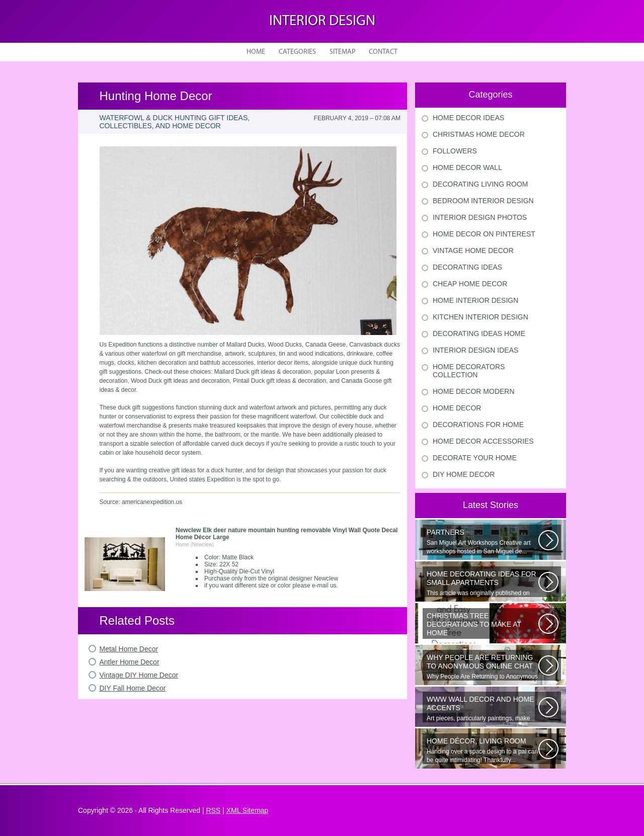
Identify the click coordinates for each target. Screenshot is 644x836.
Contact (383, 52)
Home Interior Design (475, 300)
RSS (213, 810)
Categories (297, 52)
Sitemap (342, 52)
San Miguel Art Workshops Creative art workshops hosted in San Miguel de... (482, 541)
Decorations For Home (478, 425)
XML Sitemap (248, 810)
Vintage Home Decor (473, 250)
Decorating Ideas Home (479, 333)
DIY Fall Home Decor (133, 688)
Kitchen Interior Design (480, 317)
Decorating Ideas (467, 267)
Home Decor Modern (474, 391)
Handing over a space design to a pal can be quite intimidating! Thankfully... (482, 750)
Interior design (322, 21)
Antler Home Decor (130, 662)
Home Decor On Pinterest (484, 234)
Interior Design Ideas (475, 350)
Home (256, 52)
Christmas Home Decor (479, 134)
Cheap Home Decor (470, 284)
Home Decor (457, 408)
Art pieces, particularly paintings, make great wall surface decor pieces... (482, 709)
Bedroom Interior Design (483, 201)
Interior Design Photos (480, 217)
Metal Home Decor (129, 649)
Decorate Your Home (475, 458)
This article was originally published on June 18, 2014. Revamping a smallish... (482, 583)
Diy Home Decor (464, 474)
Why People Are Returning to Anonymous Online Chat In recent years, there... (482, 667)
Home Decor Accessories (483, 441)
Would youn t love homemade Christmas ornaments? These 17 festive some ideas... (482, 625)
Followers (455, 151)
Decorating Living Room (480, 184)
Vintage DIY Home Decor (139, 675)
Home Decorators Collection (469, 371)
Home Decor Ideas (468, 118)
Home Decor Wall (467, 168)
